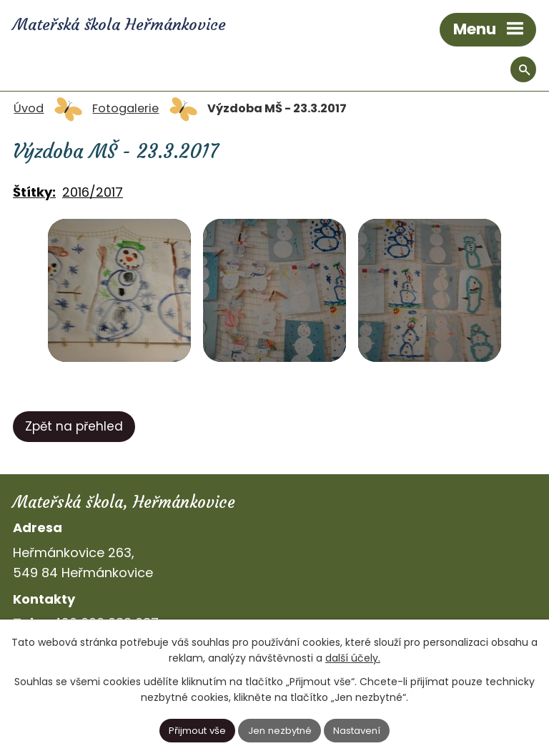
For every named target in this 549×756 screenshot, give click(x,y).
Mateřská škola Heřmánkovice (122, 24)
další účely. (353, 658)
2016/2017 (93, 192)
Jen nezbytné (280, 731)
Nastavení (357, 731)
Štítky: (34, 192)
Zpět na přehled (74, 426)
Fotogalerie (125, 108)
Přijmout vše (197, 731)
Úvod (29, 108)
